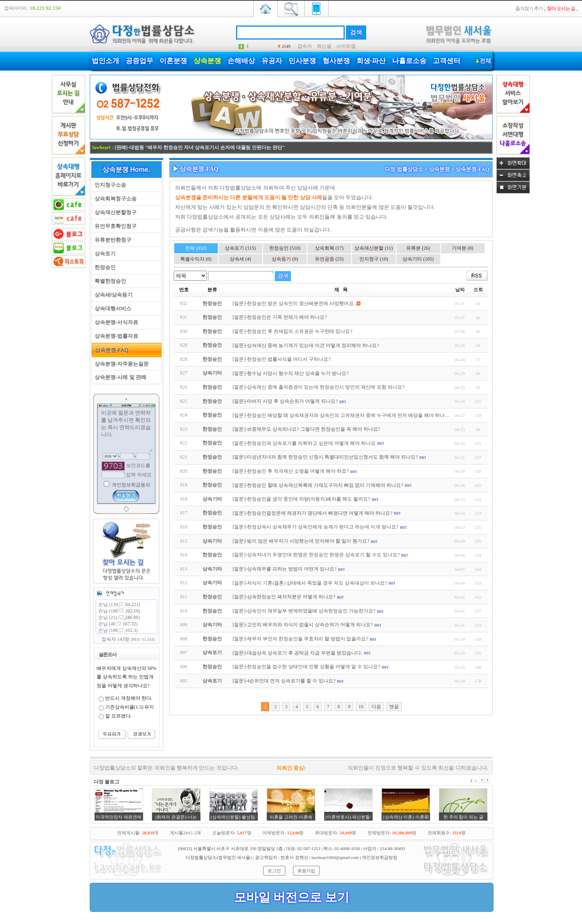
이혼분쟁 (173, 61)
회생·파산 (371, 61)
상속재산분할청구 (114, 212)
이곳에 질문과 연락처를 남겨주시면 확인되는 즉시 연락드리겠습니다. (127, 430)
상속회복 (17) (329, 248)
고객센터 (447, 61)
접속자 (305, 46)
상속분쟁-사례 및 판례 (119, 377)
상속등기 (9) (285, 259)
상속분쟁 (207, 61)
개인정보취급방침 (380, 857)
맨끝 (394, 707)
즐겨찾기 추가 (529, 8)
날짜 (460, 290)
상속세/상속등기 (112, 295)
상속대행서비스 (112, 308)
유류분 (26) (418, 248)
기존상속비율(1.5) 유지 (130, 707)
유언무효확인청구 (114, 226)
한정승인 (104, 267)
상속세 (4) (240, 259)
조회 (478, 290)
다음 (376, 707)
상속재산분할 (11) (374, 248)
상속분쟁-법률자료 (115, 336)
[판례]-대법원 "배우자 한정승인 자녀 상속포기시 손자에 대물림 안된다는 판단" (200, 147)
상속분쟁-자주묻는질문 (120, 364)
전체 (486, 61)
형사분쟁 (336, 61)
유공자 (272, 61)
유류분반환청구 (112, 240)
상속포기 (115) (240, 248)
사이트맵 (346, 46)
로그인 (274, 871)
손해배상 (241, 61)
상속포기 (104, 254)
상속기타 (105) (418, 259)
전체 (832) (196, 248)
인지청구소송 (109, 185)
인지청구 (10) (374, 259)
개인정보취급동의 (130, 485)
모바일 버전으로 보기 (292, 897)
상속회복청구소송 (114, 199)
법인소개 (105, 61)
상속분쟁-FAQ (110, 350)
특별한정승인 (109, 281)
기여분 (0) (463, 248)
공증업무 (139, 61)
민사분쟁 (302, 61)
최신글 (324, 46)
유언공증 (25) (329, 259)
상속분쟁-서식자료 (115, 322)
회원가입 (306, 871)
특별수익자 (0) (196, 259)
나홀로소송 (409, 61)
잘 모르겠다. (118, 716)
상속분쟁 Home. (126, 169)
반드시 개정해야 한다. (129, 698)
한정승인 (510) (285, 248)
